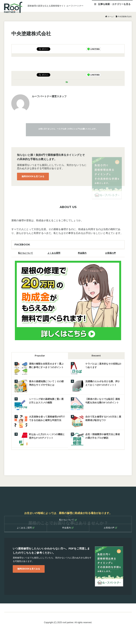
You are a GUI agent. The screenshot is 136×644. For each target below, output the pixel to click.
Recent (96, 356)
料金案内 (82, 253)
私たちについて (25, 253)
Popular (40, 356)
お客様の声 (110, 253)
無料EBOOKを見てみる (33, 176)
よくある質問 (54, 253)
